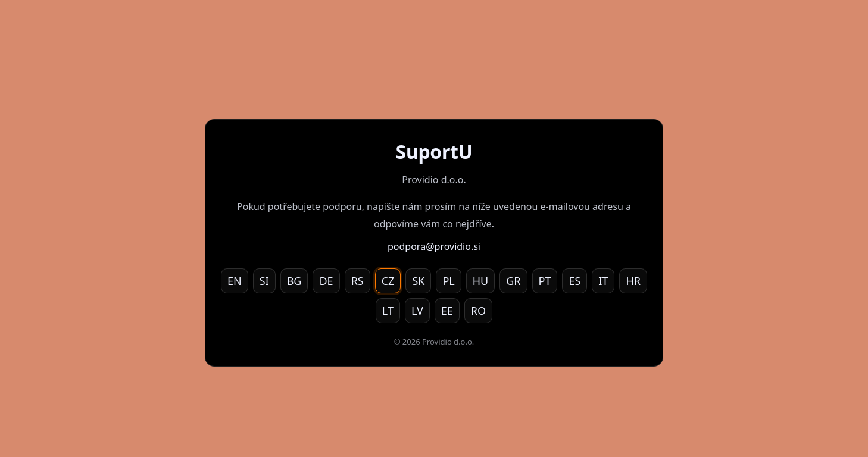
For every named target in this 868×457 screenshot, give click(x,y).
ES (574, 281)
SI (264, 281)
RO (478, 311)
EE (447, 311)
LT (388, 311)
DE (326, 281)
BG (294, 281)
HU (481, 281)
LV (417, 311)
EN (235, 281)
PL (448, 281)
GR (513, 281)
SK (418, 281)
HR (633, 281)
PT (545, 281)
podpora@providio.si (434, 246)
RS (357, 281)
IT (603, 281)
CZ (388, 281)
